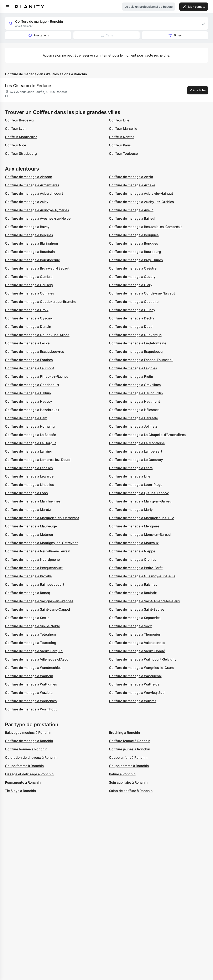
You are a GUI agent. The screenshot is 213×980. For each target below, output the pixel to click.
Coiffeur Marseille (123, 129)
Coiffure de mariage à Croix (27, 310)
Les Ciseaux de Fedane (28, 86)
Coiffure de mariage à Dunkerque (135, 335)
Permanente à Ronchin (23, 782)
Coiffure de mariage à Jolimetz (133, 426)
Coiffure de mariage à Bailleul (132, 218)
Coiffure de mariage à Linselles (29, 485)
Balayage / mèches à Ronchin (28, 733)
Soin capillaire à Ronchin (128, 782)
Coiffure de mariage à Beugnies (134, 235)
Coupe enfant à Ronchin (128, 757)
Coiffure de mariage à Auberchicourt (34, 193)
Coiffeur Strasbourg (21, 153)
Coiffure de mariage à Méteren (29, 535)
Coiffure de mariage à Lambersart (136, 451)
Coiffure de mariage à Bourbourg (135, 252)
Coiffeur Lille (119, 120)
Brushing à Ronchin (124, 733)
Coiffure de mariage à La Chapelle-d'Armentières (147, 435)
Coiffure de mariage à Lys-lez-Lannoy (139, 493)
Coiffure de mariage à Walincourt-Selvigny (143, 659)
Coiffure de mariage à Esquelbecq (136, 351)
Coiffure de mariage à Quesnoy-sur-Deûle (142, 576)
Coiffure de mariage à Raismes (133, 584)
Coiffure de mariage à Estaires (29, 360)
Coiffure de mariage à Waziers (29, 693)
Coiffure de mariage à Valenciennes (137, 643)
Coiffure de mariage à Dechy (132, 318)
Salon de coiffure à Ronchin (131, 791)
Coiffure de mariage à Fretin (131, 376)
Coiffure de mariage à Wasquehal (135, 676)
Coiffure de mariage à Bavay (27, 227)
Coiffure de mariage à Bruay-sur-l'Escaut (37, 268)
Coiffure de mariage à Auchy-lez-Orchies (141, 202)
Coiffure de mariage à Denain (28, 327)
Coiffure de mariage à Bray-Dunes (136, 260)
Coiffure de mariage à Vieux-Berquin (34, 651)
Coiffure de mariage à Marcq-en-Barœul (141, 501)
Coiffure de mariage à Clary (131, 285)
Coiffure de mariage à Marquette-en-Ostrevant (42, 518)
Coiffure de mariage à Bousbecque (32, 260)
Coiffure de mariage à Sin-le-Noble (32, 626)
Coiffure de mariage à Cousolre (134, 302)
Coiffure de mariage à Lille (130, 476)
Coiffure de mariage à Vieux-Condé (137, 651)
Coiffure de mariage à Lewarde (29, 476)
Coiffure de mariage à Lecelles (29, 468)
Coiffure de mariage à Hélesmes (134, 410)
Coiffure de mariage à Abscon (29, 177)
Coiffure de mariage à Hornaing (30, 426)
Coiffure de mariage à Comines (30, 293)
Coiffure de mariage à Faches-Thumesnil (141, 360)
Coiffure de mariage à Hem (26, 418)
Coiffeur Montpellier (21, 137)
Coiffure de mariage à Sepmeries (135, 618)
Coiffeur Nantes (122, 137)
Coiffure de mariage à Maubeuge (31, 526)
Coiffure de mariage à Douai (131, 327)
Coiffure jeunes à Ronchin (130, 749)
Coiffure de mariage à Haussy (28, 401)
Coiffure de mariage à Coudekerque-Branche (41, 302)
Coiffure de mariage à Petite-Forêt (136, 568)
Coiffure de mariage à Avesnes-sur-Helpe (38, 218)
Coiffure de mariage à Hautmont (134, 401)
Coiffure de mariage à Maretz (28, 510)
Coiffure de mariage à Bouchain (30, 252)
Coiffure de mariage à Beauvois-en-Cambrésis (146, 227)
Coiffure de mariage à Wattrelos (134, 684)
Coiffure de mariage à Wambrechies (33, 668)
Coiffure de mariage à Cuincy (132, 310)
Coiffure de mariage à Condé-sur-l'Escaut (142, 293)
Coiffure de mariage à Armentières (32, 185)
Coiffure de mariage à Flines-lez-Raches (37, 376)
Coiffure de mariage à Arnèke (132, 185)
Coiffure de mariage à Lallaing (29, 451)
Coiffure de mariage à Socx (130, 626)
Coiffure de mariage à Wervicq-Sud (137, 693)
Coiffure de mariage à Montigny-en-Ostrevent (41, 543)
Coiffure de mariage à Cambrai (29, 277)
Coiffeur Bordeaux (20, 120)
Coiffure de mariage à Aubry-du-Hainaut (141, 193)
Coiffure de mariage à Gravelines (135, 385)
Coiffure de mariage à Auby (27, 202)
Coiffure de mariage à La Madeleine (137, 443)
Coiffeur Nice (15, 145)
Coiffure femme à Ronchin (130, 741)
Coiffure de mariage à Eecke (27, 343)
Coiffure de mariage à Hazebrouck (32, 410)
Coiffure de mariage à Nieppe (132, 551)
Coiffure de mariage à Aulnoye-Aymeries (37, 210)
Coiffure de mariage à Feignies (133, 368)
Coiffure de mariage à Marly (131, 510)
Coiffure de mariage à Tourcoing (31, 643)
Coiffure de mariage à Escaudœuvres (35, 351)
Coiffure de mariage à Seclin (27, 618)
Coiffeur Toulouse (123, 153)
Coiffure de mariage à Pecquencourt (34, 568)
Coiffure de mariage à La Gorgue (31, 443)
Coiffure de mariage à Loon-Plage (136, 485)
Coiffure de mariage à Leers (131, 468)
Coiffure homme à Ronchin (26, 749)
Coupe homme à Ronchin (129, 766)
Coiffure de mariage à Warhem (29, 676)
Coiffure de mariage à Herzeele (133, 418)
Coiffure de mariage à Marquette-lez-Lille (142, 518)
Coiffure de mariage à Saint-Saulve (137, 609)
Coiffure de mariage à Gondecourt (32, 385)
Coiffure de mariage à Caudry (132, 277)
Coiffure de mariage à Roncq (28, 593)
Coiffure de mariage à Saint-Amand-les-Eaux (145, 601)
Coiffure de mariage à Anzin (131, 177)
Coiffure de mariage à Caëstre (133, 268)
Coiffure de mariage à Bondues (134, 243)
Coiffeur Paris (120, 145)
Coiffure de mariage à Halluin (28, 393)
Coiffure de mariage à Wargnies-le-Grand (142, 668)
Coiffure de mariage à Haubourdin (136, 393)
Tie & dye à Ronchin (20, 791)
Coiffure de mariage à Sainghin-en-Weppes (39, 601)
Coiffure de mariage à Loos (26, 493)
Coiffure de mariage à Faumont (30, 368)
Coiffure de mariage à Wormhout (31, 709)
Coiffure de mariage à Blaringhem (31, 243)
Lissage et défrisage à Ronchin (29, 774)
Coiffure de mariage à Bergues (29, 235)
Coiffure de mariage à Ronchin (29, 741)
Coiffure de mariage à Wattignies (31, 684)
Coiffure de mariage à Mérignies (134, 526)
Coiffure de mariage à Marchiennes (33, 501)
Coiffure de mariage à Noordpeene (32, 559)
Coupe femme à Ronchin (24, 766)
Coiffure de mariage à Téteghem (30, 634)
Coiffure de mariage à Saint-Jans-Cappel (37, 609)
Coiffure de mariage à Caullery (29, 285)
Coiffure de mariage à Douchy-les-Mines (37, 335)
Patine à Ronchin (122, 774)
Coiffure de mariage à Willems (133, 701)
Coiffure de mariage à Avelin (131, 210)
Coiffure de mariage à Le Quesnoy (136, 460)
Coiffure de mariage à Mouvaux (134, 543)
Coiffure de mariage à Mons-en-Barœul (140, 535)
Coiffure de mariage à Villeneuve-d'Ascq (37, 659)
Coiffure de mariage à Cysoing (29, 318)
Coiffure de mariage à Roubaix (133, 593)
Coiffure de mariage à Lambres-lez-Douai (38, 460)
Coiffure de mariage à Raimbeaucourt (35, 584)
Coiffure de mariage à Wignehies (31, 701)
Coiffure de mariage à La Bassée (30, 435)
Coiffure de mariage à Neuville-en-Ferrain (38, 551)
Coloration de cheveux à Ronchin (31, 757)
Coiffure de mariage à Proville (28, 576)
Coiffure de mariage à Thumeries (135, 634)
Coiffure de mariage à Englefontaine (138, 343)
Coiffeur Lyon (16, 129)
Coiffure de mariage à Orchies (133, 559)
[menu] (7, 7)
